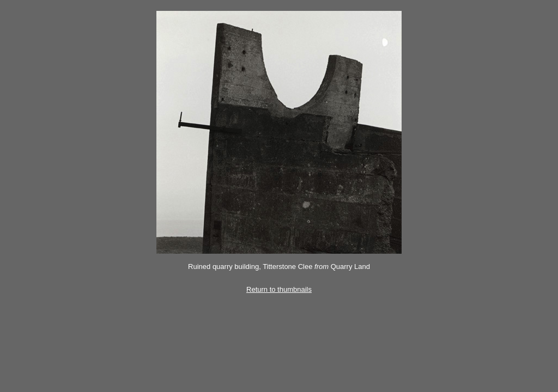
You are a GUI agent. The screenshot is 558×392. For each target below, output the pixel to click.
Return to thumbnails (279, 289)
